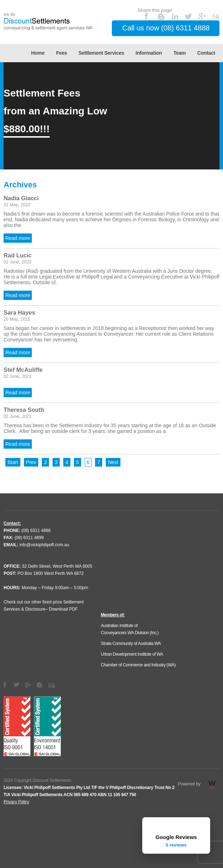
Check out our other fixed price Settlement (44, 602)
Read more (18, 238)
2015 (26, 319)
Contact (206, 53)
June (14, 262)
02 (6, 262)
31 (6, 205)
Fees (62, 53)
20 (6, 319)
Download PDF (63, 609)
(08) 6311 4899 (29, 538)
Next (113, 462)
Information (149, 53)
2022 (26, 205)
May (14, 205)
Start (13, 462)
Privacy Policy (16, 802)
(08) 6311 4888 (36, 531)
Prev (31, 462)
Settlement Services (101, 53)
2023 (27, 262)
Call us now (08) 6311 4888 (166, 28)
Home (38, 53)
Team (179, 53)
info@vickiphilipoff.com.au (44, 545)
